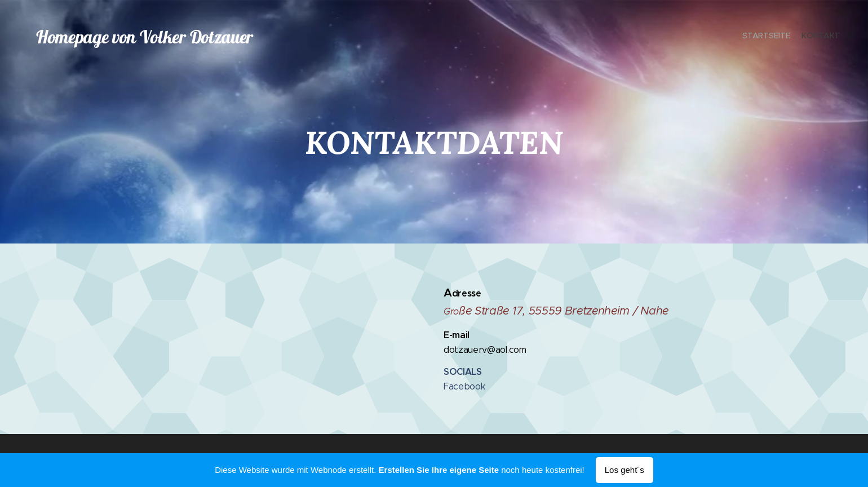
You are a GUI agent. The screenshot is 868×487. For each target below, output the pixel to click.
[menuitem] (830, 37)
